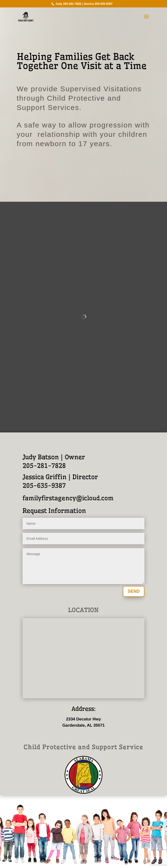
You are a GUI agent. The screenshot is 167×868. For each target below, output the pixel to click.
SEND (134, 591)
